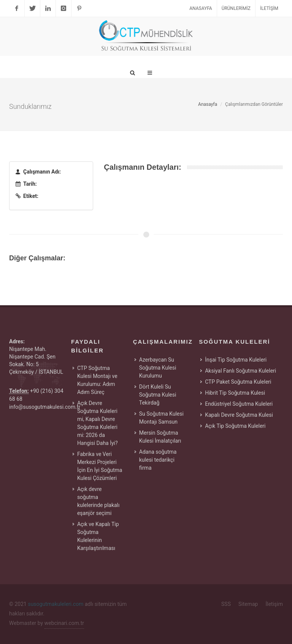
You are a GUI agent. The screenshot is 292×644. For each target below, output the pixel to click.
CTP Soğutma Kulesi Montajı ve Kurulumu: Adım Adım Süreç (97, 380)
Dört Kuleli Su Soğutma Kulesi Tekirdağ (158, 395)
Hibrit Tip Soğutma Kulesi (235, 393)
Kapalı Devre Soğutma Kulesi (239, 415)
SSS (226, 604)
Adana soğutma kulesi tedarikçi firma (158, 460)
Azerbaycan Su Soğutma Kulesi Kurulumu (158, 368)
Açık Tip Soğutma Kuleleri (235, 426)
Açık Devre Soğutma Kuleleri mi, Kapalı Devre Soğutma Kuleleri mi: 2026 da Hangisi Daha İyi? (98, 423)
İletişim (269, 8)
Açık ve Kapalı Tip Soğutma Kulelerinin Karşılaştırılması (98, 536)
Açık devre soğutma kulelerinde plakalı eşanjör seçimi (98, 501)
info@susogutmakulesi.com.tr (45, 407)
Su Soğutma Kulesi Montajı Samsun (161, 418)
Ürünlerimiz (236, 8)
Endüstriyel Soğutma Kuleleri (239, 404)
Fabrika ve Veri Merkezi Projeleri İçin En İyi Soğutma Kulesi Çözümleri (100, 466)
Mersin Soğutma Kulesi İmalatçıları (160, 437)
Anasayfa (201, 8)
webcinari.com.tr (64, 623)
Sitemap (248, 604)
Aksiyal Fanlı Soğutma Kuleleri (240, 371)
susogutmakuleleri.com (56, 604)
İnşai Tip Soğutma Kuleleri (236, 360)
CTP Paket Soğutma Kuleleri (238, 382)
